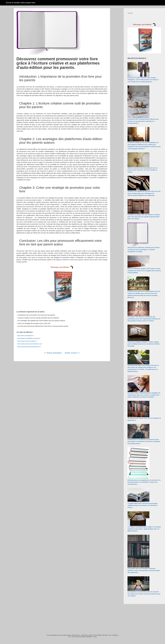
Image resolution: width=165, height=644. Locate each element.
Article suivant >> (72, 353)
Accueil (130, 13)
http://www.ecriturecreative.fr (27, 341)
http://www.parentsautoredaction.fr (29, 347)
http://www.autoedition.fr (26, 336)
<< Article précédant (53, 353)
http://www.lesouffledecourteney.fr (29, 338)
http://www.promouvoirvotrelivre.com (30, 344)
